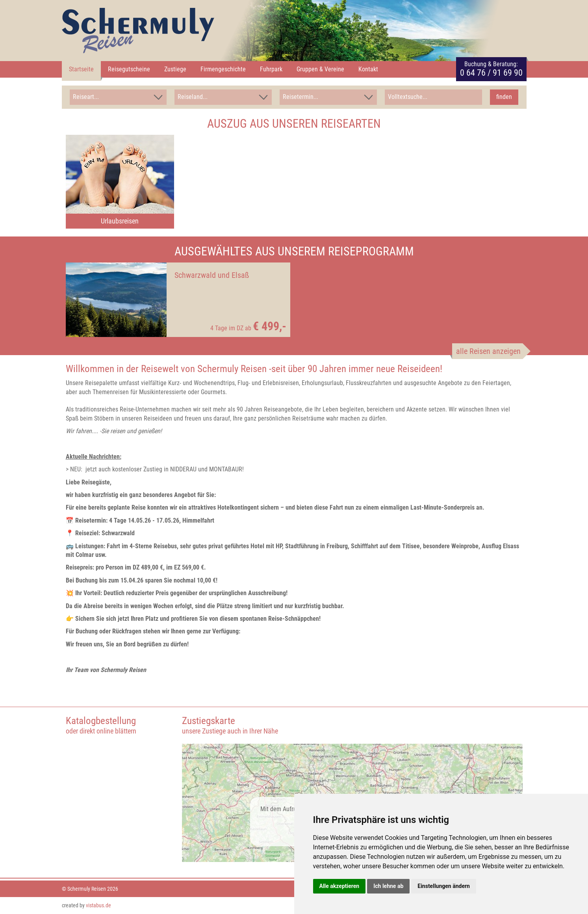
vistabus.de (98, 905)
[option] (120, 182)
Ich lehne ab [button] (388, 886)
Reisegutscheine (129, 69)
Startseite (81, 69)
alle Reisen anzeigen (488, 351)
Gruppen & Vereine (320, 69)
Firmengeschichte (223, 69)
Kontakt (368, 69)
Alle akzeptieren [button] (339, 886)
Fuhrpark (271, 69)
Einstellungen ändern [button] (444, 886)
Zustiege (175, 69)
